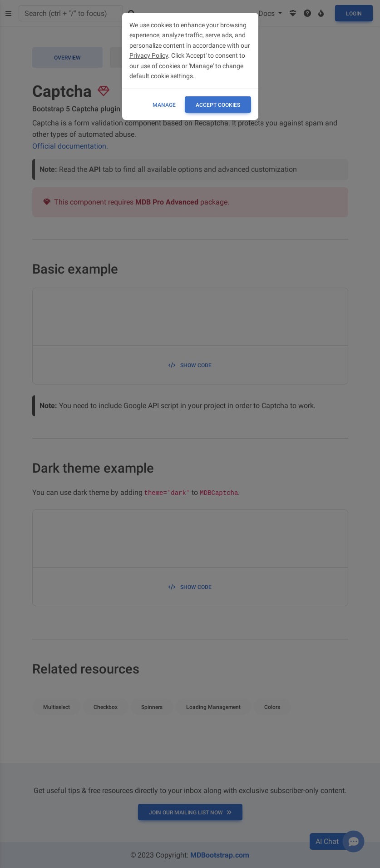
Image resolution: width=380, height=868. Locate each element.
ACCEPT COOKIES (218, 105)
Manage (164, 105)
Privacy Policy (149, 55)
